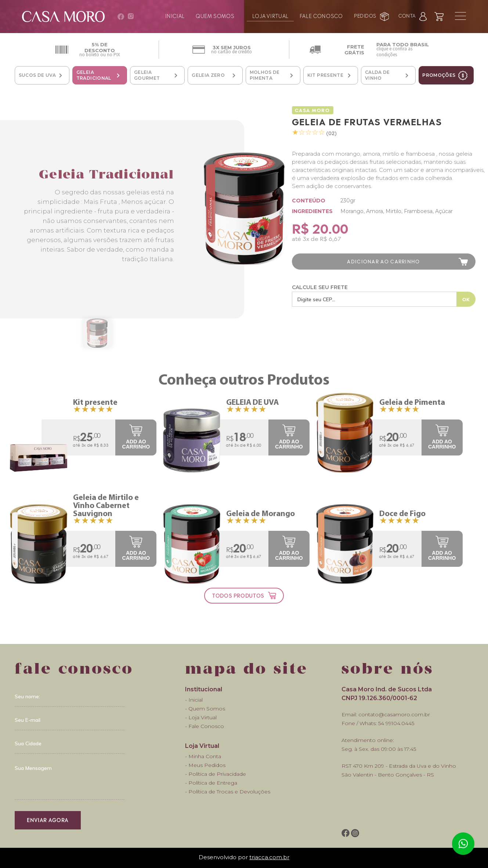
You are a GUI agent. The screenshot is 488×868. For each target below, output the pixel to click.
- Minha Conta (203, 756)
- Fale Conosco (205, 726)
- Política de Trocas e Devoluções (228, 792)
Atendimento (463, 844)
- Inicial (194, 700)
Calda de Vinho (377, 75)
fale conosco (321, 15)
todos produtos (238, 595)
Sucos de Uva (37, 75)
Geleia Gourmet (147, 75)
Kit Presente (325, 75)
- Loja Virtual (201, 717)
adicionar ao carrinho (383, 261)
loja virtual (270, 15)
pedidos (365, 16)
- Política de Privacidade (216, 774)
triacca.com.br (269, 857)
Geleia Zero (208, 75)
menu (460, 16)
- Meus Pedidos (205, 765)
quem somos (215, 15)
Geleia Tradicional (94, 75)
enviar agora (48, 820)
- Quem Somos (205, 709)
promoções (439, 75)
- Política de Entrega (211, 783)
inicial (175, 15)
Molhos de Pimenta (265, 75)
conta (407, 16)
